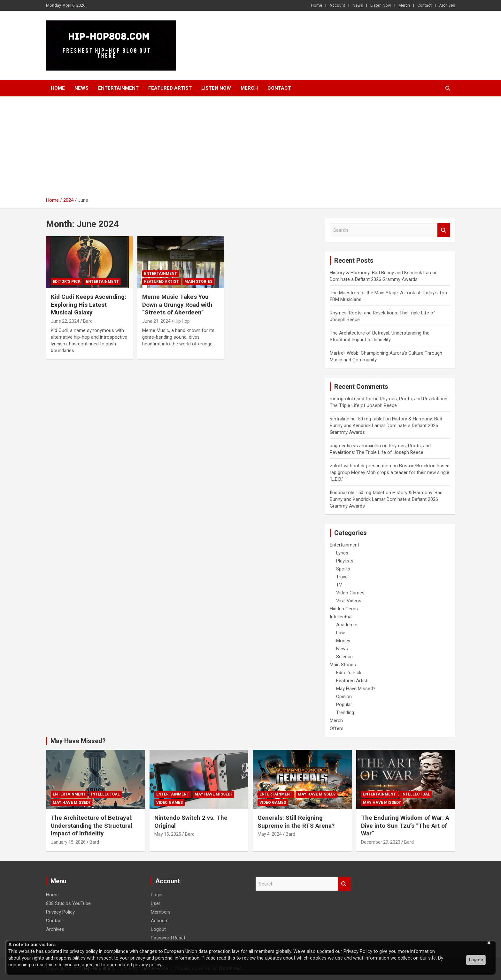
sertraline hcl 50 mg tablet (357, 419)
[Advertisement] (250, 149)
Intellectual (341, 617)
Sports (343, 569)
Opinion (344, 697)
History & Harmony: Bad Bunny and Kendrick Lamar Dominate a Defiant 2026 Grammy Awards (386, 426)
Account (337, 5)
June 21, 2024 (156, 321)
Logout (158, 929)
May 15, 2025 (168, 834)
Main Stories (198, 282)
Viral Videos (349, 601)
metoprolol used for (351, 399)
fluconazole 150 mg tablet (357, 493)
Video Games (350, 593)
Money (343, 641)
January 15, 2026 (68, 842)
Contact (424, 5)
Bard (88, 321)
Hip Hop (182, 321)
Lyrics (342, 553)
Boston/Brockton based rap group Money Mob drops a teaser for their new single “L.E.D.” (390, 472)
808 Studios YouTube (68, 903)
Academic (347, 625)
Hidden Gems (344, 609)
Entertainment (118, 88)
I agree (476, 960)
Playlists (345, 561)
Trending (345, 712)
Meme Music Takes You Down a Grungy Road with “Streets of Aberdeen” (177, 305)
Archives (447, 5)
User (156, 903)
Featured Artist (170, 88)
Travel (342, 577)
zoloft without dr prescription (360, 466)
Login (157, 895)
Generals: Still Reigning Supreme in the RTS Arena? (296, 822)
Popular (344, 705)
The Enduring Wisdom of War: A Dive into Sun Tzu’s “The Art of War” (405, 825)
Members (161, 912)
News (358, 5)
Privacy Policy (60, 912)
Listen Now (381, 5)
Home (316, 5)
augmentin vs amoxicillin (355, 446)
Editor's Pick (67, 282)
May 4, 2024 (270, 834)
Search (444, 230)
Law (340, 633)
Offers (337, 728)
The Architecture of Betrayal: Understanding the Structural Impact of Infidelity (92, 825)
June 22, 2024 (65, 321)
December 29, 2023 (381, 842)
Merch (404, 5)
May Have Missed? (356, 689)
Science (344, 657)
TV (339, 585)
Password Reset (168, 938)
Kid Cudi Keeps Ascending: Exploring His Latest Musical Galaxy (89, 305)
